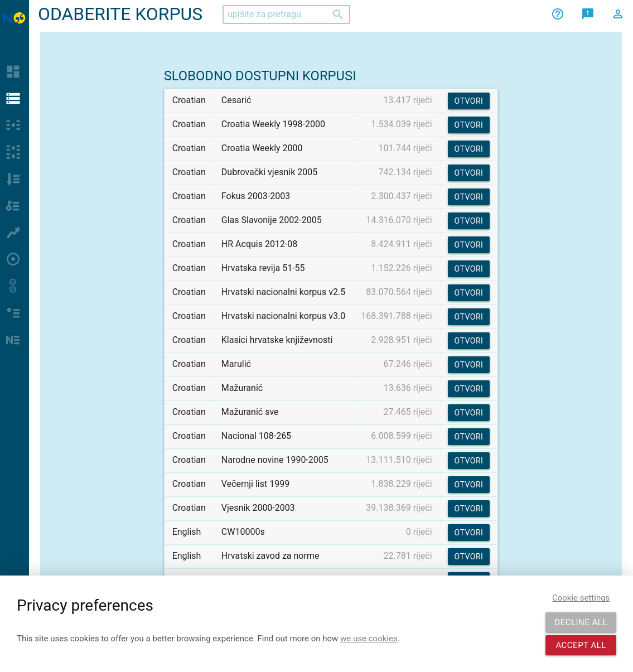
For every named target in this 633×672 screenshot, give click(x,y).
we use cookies (369, 639)
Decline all (581, 622)
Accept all (581, 645)
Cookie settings (581, 598)
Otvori (469, 101)
